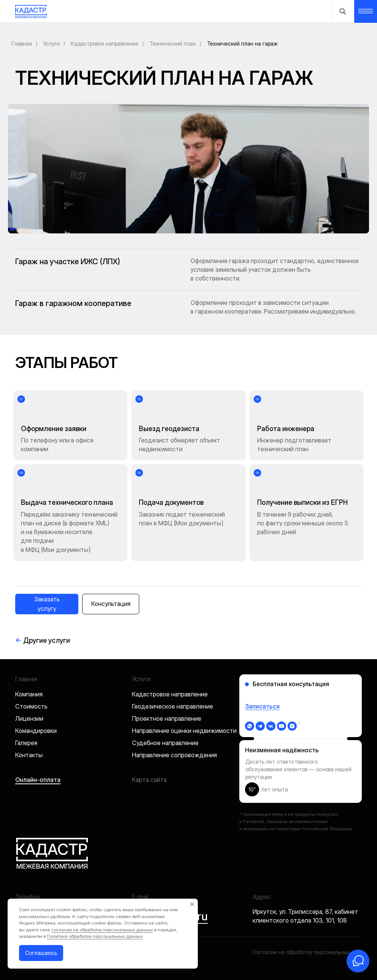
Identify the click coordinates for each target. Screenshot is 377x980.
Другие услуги (43, 640)
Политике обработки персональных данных (95, 936)
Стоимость (31, 706)
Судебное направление (165, 743)
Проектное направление (167, 718)
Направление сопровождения (174, 755)
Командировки (36, 731)
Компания (29, 694)
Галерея (26, 743)
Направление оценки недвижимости (184, 731)
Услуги (51, 44)
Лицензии (29, 718)
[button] (47, 604)
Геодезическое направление (173, 706)
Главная (22, 44)
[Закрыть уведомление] (192, 904)
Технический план (173, 44)
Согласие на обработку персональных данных (312, 952)
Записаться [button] (262, 706)
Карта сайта (149, 780)
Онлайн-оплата (38, 780)
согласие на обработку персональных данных (102, 930)
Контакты (29, 755)
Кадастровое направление (105, 44)
